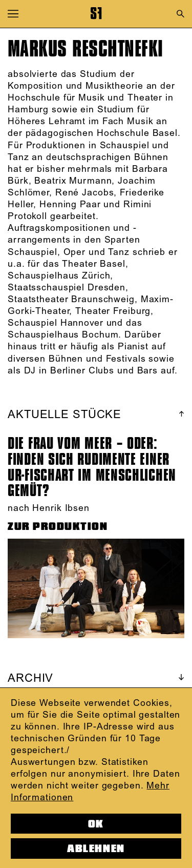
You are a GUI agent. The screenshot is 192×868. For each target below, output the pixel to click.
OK (96, 824)
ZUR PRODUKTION (58, 526)
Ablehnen (96, 849)
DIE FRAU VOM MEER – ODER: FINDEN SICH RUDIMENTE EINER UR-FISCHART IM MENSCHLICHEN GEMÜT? (92, 467)
